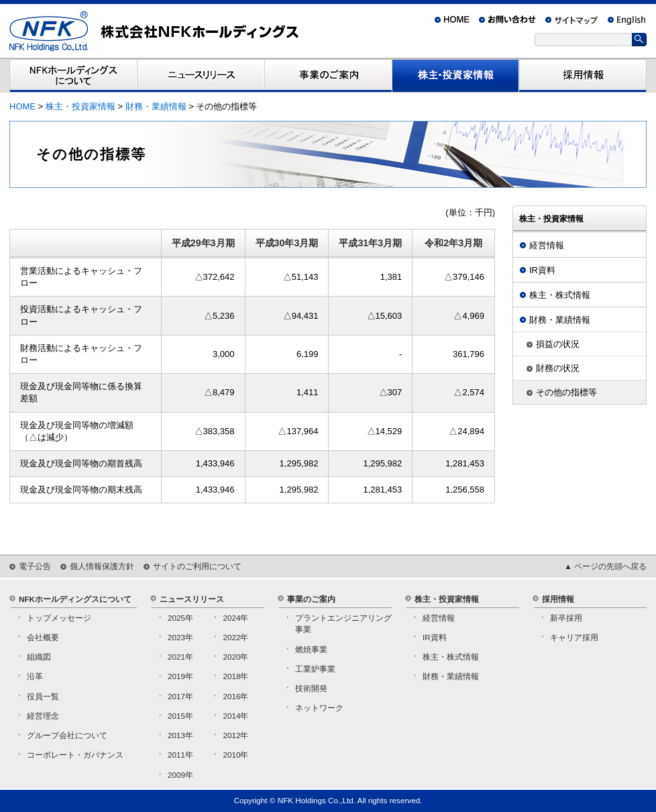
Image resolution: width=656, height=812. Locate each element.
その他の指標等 (566, 392)
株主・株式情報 (560, 295)
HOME (22, 106)
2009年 (180, 775)
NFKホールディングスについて (75, 599)
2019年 (180, 676)
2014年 (235, 716)
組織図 (39, 657)
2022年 (235, 637)
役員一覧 (43, 696)
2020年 (235, 657)
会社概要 (43, 637)
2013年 (180, 735)
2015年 (180, 716)
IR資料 (542, 270)
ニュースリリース (192, 599)
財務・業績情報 (156, 106)
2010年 (235, 755)
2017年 (180, 696)
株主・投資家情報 (80, 106)
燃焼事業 (311, 649)
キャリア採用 (574, 637)
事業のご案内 (311, 599)
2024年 (235, 618)
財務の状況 (558, 368)
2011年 (180, 755)
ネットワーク (319, 708)
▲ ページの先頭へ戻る (605, 566)
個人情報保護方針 (102, 566)
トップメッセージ (59, 618)
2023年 (180, 637)
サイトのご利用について (197, 566)
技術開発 (311, 688)
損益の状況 (558, 344)
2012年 (235, 735)
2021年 (180, 657)
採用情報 (558, 599)
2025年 (180, 618)
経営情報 (547, 245)
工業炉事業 (315, 669)
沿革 (35, 676)
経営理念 (43, 716)
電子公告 (35, 566)
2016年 (235, 696)
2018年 (235, 676)
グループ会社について (67, 735)
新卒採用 (566, 618)
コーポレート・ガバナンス (75, 755)
